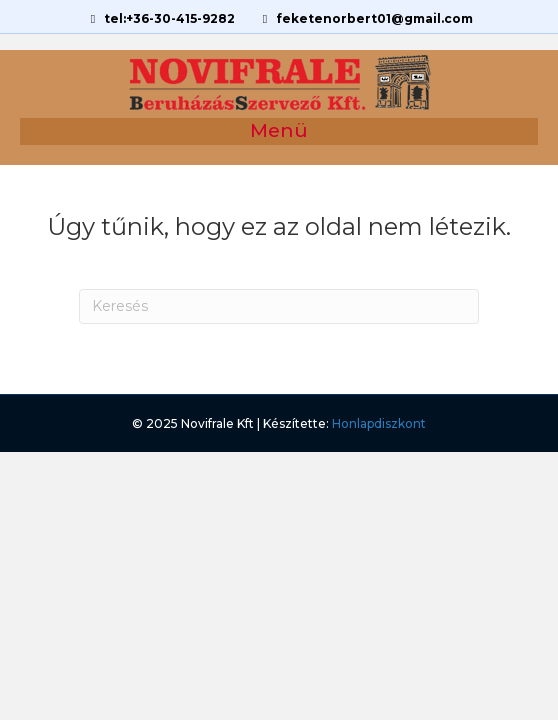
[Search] (279, 306)
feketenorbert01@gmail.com (365, 18)
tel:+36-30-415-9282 (160, 18)
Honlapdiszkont (379, 423)
